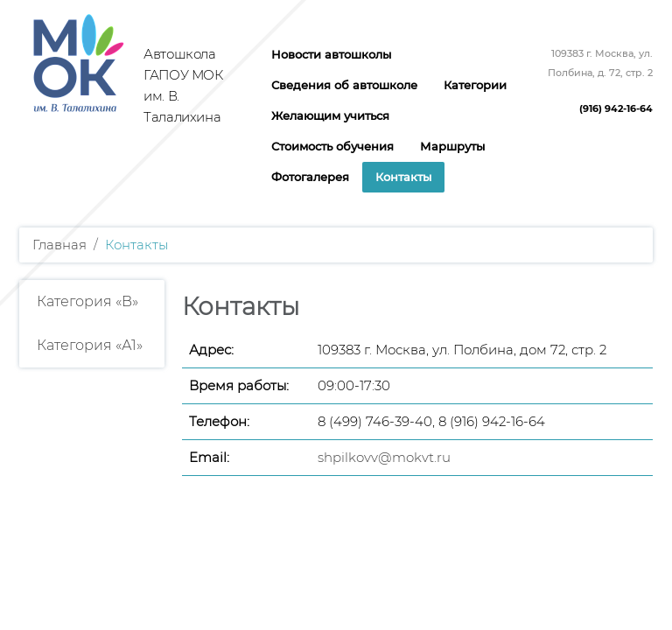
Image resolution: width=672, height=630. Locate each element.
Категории (475, 85)
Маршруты (452, 146)
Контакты (403, 177)
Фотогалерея (310, 177)
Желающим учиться (330, 115)
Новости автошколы (331, 54)
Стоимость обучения (332, 146)
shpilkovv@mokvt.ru (384, 457)
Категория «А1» (90, 345)
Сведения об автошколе (344, 85)
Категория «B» (87, 301)
